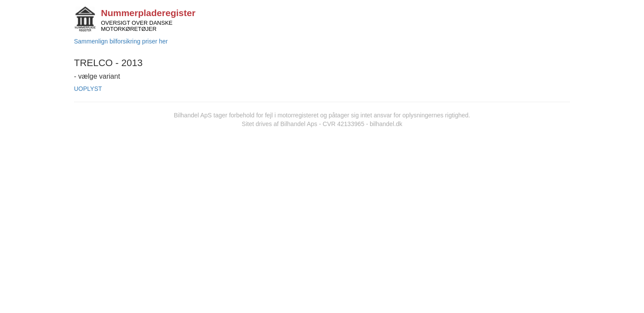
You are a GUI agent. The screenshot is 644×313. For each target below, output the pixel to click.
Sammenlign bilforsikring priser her (121, 41)
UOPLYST (88, 89)
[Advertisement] (322, 193)
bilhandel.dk (386, 124)
